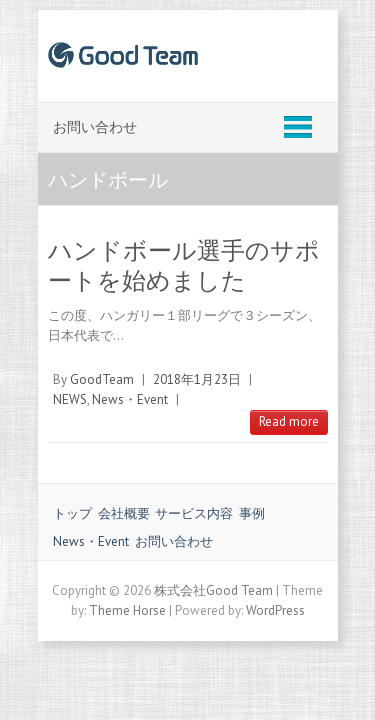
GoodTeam (102, 379)
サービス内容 (194, 513)
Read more (289, 421)
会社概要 (124, 513)
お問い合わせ (174, 541)
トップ (72, 513)
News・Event (130, 399)
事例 (252, 513)
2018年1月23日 (197, 379)
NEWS (70, 399)
